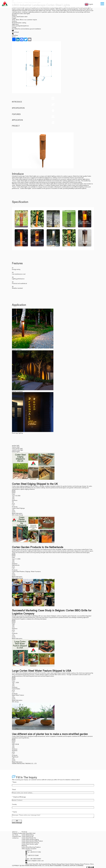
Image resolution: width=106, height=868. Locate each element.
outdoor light (16, 447)
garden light (16, 445)
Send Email (53, 31)
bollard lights (16, 451)
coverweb (80, 865)
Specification (53, 106)
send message (17, 821)
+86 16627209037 (35, 859)
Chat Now (53, 35)
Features (53, 112)
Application (53, 118)
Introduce (53, 100)
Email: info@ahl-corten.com (36, 860)
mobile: (28, 859)
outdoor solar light (18, 450)
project (53, 124)
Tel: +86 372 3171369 (34, 852)
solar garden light (17, 448)
